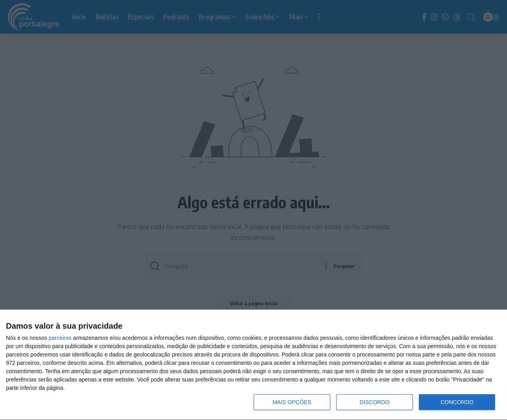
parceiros (60, 338)
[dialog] (253, 365)
